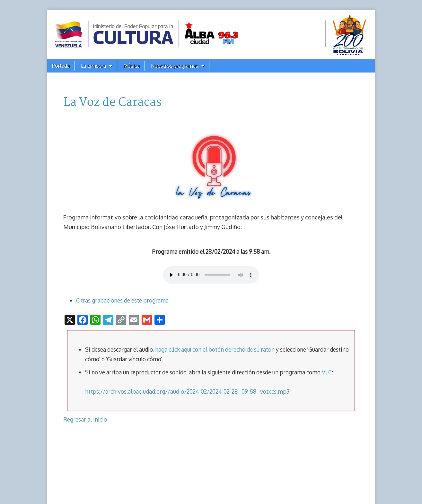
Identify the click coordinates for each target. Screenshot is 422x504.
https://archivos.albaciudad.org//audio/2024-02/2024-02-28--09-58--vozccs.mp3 (187, 391)
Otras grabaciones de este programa (122, 300)
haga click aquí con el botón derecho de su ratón (215, 349)
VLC (327, 372)
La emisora (93, 66)
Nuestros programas (175, 66)
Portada (61, 66)
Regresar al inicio (85, 419)
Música (132, 66)
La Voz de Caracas (113, 103)
